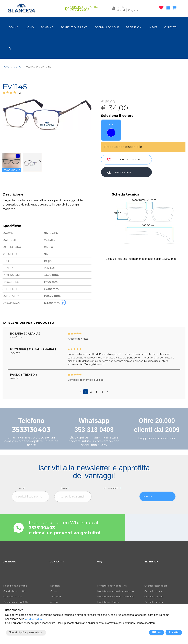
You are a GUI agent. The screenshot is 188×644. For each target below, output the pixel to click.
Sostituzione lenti (74, 27)
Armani (54, 602)
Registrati (134, 10)
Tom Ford (56, 597)
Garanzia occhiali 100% (16, 602)
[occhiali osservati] (162, 8)
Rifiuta (156, 632)
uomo (30, 27)
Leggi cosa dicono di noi (157, 438)
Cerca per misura (13, 597)
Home (6, 67)
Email (65, 488)
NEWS (153, 27)
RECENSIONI (134, 27)
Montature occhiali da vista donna (116, 597)
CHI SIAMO (9, 562)
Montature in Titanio (108, 602)
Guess (54, 591)
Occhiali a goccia (154, 597)
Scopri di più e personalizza (26, 632)
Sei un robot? (112, 488)
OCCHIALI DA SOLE (107, 27)
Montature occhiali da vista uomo (116, 591)
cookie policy (34, 619)
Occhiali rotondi (153, 591)
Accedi (121, 10)
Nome (23, 488)
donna (14, 27)
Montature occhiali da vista (112, 586)
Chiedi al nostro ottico (15, 591)
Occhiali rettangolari (156, 586)
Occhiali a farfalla (154, 602)
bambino (47, 27)
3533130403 (31, 430)
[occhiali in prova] (169, 8)
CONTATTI (171, 27)
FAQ (99, 562)
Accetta (174, 632)
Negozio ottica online (15, 586)
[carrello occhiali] (175, 8)
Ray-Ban (55, 586)
